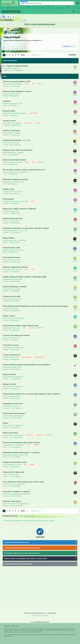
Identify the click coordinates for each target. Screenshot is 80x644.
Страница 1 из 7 (37, 55)
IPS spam (34, 622)
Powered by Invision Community (40, 616)
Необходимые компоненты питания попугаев (18, 564)
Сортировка (73, 55)
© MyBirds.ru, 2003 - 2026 (11, 626)
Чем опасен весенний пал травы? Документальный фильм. (22, 548)
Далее (23, 55)
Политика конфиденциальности (35, 613)
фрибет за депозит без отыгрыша (31, 3)
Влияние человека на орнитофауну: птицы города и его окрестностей (25, 558)
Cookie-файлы (51, 613)
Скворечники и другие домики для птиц (16, 542)
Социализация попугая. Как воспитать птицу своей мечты (22, 553)
